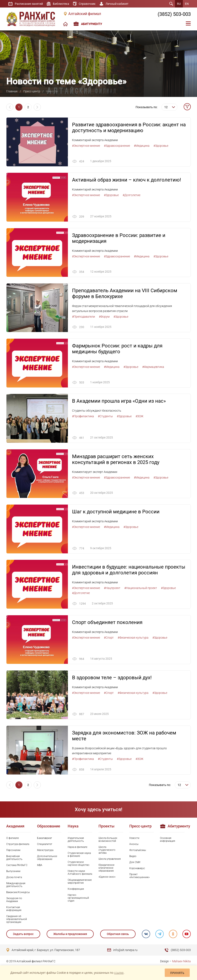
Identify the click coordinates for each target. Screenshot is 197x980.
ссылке (119, 973)
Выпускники (13, 872)
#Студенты (105, 417)
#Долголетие (132, 195)
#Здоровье (161, 146)
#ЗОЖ (139, 417)
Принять (177, 973)
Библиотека (61, 4)
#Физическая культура (133, 638)
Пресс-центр (32, 91)
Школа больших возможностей (108, 840)
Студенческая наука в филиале (79, 855)
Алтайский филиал (85, 14)
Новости (134, 838)
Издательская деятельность (76, 840)
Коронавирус (137, 869)
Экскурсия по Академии (14, 900)
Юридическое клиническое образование (106, 868)
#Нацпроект (112, 588)
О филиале (12, 838)
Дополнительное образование (47, 858)
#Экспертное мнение (86, 146)
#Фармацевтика (153, 367)
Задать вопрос (23, 935)
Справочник (87, 4)
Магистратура (45, 851)
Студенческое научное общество (79, 864)
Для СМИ (135, 863)
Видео (133, 857)
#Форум (104, 317)
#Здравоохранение (117, 146)
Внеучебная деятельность (14, 858)
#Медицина (142, 146)
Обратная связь (118, 935)
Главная (12, 91)
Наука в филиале (77, 847)
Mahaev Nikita (181, 962)
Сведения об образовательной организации (17, 920)
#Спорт (109, 638)
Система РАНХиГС (17, 866)
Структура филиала (18, 845)
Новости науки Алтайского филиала (80, 873)
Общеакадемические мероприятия (80, 882)
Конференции (76, 890)
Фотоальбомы (138, 851)
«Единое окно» (107, 877)
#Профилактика (83, 417)
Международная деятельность (16, 885)
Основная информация (168, 840)
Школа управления (110, 860)
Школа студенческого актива (107, 850)
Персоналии (13, 851)
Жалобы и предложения (70, 935)
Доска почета (14, 878)
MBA (40, 866)
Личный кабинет (117, 4)
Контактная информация (14, 909)
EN (187, 4)
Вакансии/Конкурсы (18, 893)
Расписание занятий (29, 4)
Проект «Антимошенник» (139, 876)
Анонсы (134, 845)
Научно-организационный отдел (78, 899)
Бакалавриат (45, 838)
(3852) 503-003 (174, 14)
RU (179, 4)
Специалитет (45, 845)
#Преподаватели (84, 317)
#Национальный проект (141, 588)
